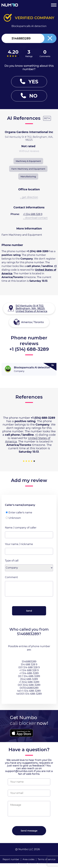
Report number (11, 859)
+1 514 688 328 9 (33, 214)
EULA (40, 864)
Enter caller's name (19, 513)
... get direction (29, 197)
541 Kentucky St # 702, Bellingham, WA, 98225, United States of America (31, 308)
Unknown (13, 518)
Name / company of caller (21, 528)
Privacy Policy (26, 864)
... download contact (35, 218)
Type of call (12, 561)
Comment (11, 577)
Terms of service (47, 859)
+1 (55, 266)
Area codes (29, 859)
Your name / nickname (19, 544)
